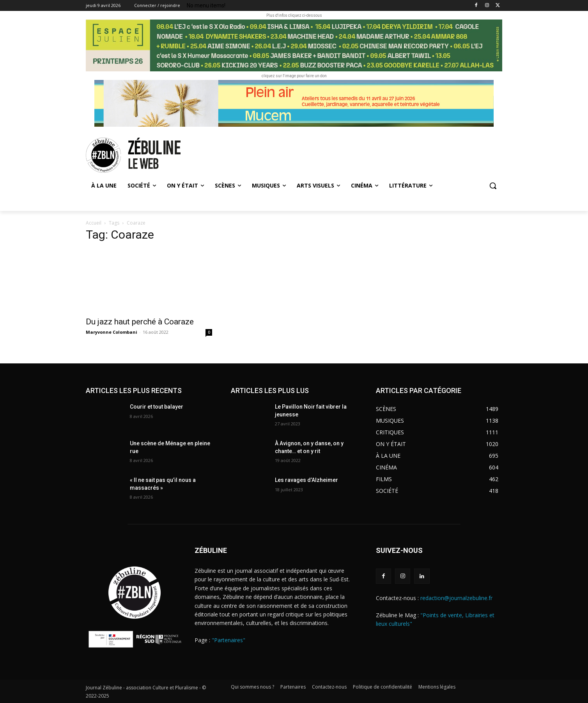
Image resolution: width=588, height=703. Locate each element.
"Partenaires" (228, 640)
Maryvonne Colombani (112, 332)
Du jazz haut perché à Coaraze (140, 322)
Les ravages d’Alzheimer (306, 480)
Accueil (94, 223)
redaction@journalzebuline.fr (456, 598)
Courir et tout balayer (157, 407)
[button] (493, 186)
